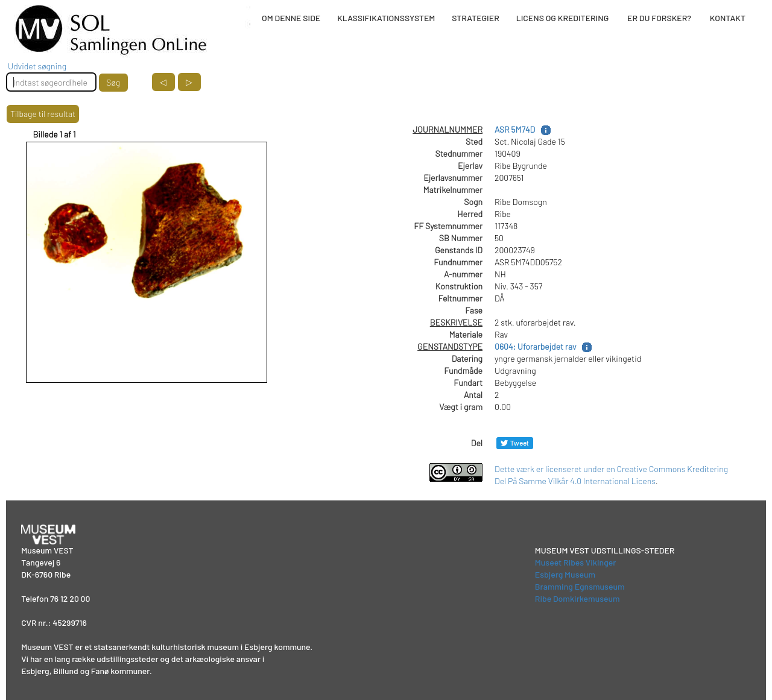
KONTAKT (728, 18)
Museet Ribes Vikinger (576, 562)
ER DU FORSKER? (659, 18)
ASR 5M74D (515, 129)
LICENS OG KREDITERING (563, 18)
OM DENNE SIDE (291, 18)
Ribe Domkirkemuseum (577, 598)
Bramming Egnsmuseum (580, 586)
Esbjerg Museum (565, 574)
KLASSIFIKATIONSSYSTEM (386, 18)
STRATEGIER (475, 18)
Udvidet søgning (37, 66)
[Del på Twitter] (515, 443)
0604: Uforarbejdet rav (535, 346)
